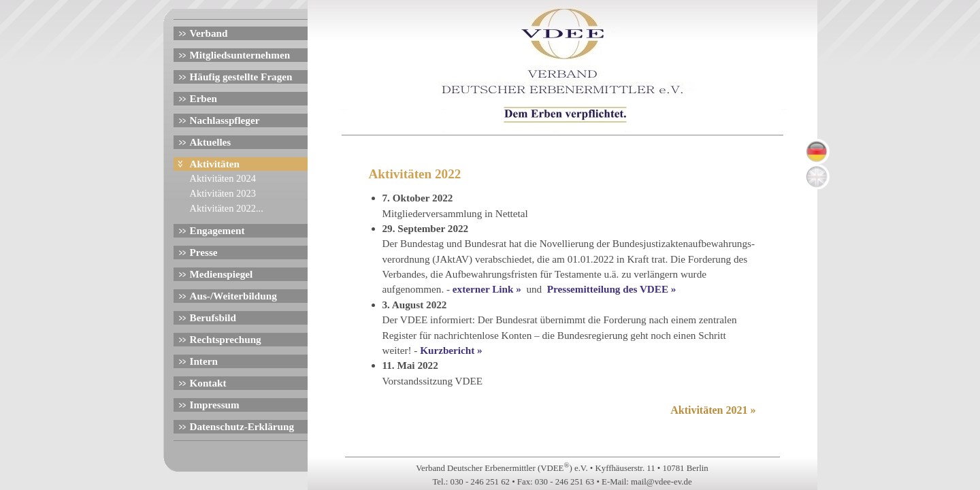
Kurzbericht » (452, 350)
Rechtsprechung (226, 339)
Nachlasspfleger (225, 120)
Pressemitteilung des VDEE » (613, 289)
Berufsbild (213, 317)
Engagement (217, 230)
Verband (209, 33)
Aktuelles (211, 142)
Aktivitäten (215, 164)
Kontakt (208, 383)
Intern (204, 361)
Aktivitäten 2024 (223, 178)
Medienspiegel (222, 274)
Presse (204, 252)
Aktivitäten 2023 (223, 193)
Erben (204, 98)
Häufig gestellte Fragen (241, 77)
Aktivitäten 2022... (227, 208)
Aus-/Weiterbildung (233, 296)
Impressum (215, 405)
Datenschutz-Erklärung (242, 426)
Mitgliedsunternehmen (240, 55)
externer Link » (488, 289)
